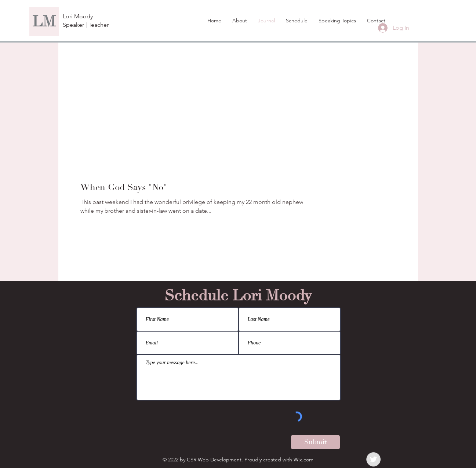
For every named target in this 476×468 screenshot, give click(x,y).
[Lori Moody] (89, 17)
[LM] (44, 22)
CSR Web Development (214, 460)
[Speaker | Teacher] (86, 25)
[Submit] (315, 442)
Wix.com (304, 460)
